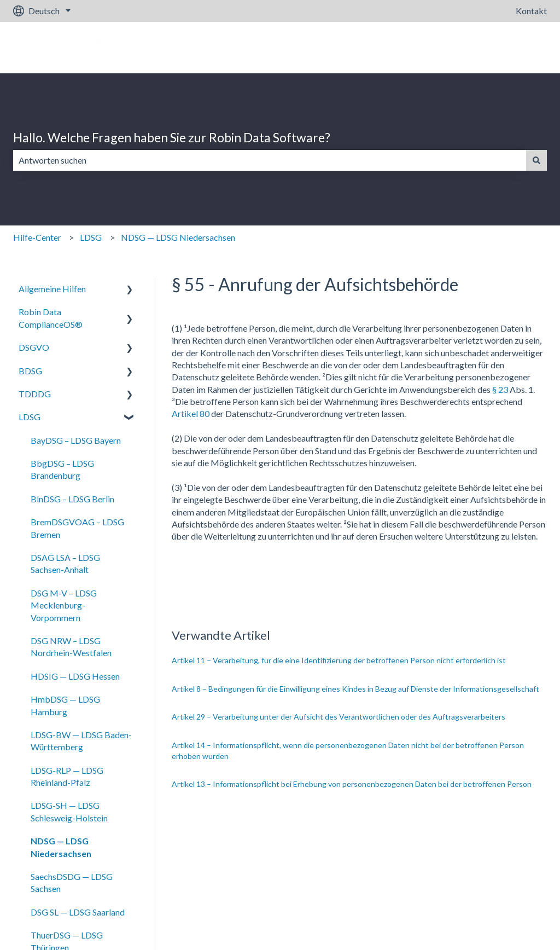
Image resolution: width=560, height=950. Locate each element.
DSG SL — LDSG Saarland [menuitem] (78, 912)
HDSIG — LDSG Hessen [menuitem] (75, 676)
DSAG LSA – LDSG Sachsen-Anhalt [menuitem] (65, 563)
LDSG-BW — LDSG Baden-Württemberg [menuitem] (81, 741)
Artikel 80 (191, 413)
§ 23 (500, 389)
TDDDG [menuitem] (35, 394)
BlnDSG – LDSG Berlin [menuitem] (72, 499)
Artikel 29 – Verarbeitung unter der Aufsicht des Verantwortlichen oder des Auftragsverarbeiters (339, 717)
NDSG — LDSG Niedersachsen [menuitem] (61, 847)
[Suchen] (536, 160)
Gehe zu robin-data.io (495, 47)
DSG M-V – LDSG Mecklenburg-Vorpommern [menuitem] (64, 605)
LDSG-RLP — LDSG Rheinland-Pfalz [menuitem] (67, 776)
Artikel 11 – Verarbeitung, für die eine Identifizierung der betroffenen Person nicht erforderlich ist (339, 660)
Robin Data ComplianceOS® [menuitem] (51, 318)
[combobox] (270, 160)
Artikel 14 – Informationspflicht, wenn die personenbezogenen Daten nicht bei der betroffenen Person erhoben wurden (348, 751)
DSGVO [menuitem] (34, 347)
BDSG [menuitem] (30, 371)
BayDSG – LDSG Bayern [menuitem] (76, 440)
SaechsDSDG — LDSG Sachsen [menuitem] (72, 882)
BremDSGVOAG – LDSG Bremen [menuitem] (77, 528)
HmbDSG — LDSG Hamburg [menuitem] (65, 705)
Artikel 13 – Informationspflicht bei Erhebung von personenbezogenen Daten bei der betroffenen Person (352, 784)
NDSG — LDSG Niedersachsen (178, 237)
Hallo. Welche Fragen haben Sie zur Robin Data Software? (172, 137)
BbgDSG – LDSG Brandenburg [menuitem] (62, 469)
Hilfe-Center (37, 237)
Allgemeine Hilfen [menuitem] (52, 289)
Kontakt (531, 11)
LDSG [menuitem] (30, 417)
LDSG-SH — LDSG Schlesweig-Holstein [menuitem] (69, 811)
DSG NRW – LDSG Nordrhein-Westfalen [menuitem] (71, 647)
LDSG (91, 237)
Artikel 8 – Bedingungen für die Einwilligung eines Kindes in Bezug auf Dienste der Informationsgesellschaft (355, 689)
